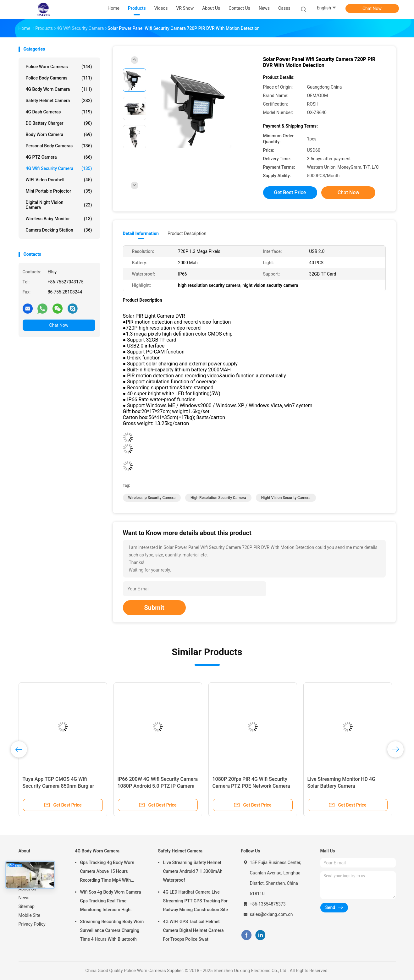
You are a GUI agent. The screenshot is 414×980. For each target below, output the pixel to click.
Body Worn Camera (59, 134)
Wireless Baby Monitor (59, 219)
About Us (28, 889)
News (24, 898)
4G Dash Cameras (59, 112)
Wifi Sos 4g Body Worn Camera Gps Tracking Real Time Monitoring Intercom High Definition (111, 902)
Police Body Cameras (59, 78)
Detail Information (141, 233)
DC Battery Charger (59, 123)
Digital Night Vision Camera (59, 205)
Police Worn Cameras (59, 67)
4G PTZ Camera (59, 157)
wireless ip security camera (152, 498)
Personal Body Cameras (59, 146)
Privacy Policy (32, 924)
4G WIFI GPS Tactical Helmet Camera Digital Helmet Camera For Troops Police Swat (193, 930)
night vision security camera (286, 498)
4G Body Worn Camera (59, 89)
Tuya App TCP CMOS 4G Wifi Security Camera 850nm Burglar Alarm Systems (58, 786)
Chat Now (372, 8)
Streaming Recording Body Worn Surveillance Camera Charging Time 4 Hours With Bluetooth (112, 930)
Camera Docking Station (59, 230)
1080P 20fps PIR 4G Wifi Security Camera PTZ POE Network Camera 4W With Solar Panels (251, 786)
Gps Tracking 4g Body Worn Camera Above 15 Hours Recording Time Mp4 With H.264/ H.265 (107, 872)
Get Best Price (290, 192)
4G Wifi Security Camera (59, 168)
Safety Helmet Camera (59, 101)
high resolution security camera (218, 498)
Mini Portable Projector (59, 191)
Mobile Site (30, 915)
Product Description (187, 233)
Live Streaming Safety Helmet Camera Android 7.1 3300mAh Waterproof (193, 871)
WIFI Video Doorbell (59, 180)
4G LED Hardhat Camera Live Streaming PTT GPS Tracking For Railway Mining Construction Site (196, 901)
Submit (154, 608)
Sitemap (27, 906)
